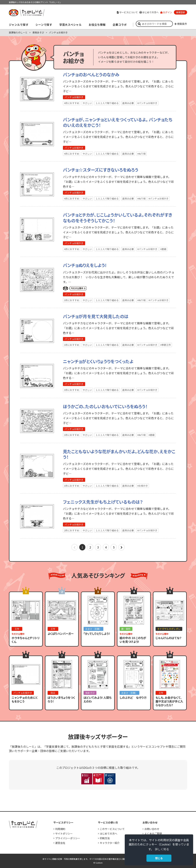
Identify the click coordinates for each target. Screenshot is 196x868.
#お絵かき (143, 486)
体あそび (90, 693)
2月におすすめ (72, 530)
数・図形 (126, 629)
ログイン (166, 12)
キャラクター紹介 (110, 843)
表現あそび (38, 32)
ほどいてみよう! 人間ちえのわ (98, 699)
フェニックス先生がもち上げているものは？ (103, 502)
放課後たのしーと (18, 32)
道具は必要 (128, 103)
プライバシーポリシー (68, 838)
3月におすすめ (72, 300)
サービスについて (127, 12)
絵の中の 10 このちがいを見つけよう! (133, 640)
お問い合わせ (152, 829)
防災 (53, 693)
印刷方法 (105, 838)
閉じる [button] (159, 858)
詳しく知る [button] (162, 849)
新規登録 (180, 12)
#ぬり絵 (141, 154)
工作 (17, 629)
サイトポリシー (64, 834)
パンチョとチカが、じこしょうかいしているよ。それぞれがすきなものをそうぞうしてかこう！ (118, 217)
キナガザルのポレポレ (169, 629)
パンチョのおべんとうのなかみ (91, 74)
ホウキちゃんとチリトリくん (26, 640)
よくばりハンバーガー (61, 634)
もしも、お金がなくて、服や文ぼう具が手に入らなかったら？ (169, 701)
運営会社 (60, 843)
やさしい (87, 103)
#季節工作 (166, 345)
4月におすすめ (72, 103)
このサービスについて (112, 829)
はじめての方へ (149, 12)
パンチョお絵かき (74, 97)
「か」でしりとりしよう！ (97, 634)
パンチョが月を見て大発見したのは (96, 316)
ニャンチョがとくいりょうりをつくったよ (98, 361)
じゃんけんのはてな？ (169, 638)
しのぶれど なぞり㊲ (133, 698)
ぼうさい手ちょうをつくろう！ (61, 699)
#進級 (163, 249)
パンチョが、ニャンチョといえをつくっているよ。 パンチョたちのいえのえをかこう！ (118, 122)
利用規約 (60, 829)
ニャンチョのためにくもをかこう (25, 699)
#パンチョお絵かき (147, 103)
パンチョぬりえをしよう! (85, 265)
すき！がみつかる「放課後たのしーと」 (27, 13)
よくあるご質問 (153, 834)
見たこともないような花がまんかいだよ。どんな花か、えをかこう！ (119, 454)
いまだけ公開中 (75, 288)
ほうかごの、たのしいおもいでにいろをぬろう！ (105, 406)
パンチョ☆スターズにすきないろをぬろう (101, 170)
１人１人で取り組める (107, 103)
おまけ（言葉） (93, 629)
